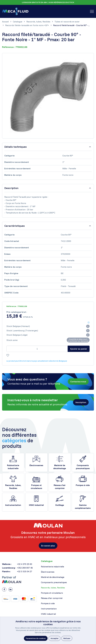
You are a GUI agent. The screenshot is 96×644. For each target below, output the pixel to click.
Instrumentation (13, 505)
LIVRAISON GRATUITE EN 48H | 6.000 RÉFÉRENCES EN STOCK (48, 2)
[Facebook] (4, 589)
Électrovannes (36, 465)
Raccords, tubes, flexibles (13, 487)
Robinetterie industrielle (13, 467)
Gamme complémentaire (83, 507)
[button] (78, 382)
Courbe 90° (68, 156)
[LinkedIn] (11, 589)
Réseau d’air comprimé (60, 487)
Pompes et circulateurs (36, 487)
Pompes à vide (83, 485)
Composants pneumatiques (83, 467)
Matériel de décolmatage (60, 467)
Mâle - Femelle (69, 168)
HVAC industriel (36, 505)
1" (63, 162)
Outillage (60, 505)
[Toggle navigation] (92, 11)
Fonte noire (68, 175)
